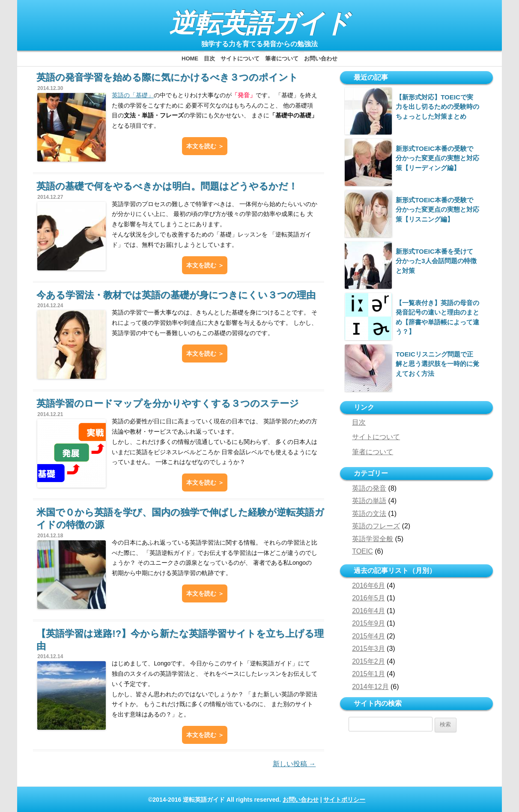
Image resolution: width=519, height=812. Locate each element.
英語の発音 (369, 488)
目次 (209, 58)
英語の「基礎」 (133, 95)
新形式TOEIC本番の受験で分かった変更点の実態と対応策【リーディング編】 (437, 158)
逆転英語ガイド (260, 23)
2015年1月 (368, 674)
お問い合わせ (321, 58)
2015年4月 (368, 636)
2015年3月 (368, 649)
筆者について (282, 58)
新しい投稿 (294, 764)
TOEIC (362, 551)
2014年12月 (370, 687)
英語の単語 (369, 501)
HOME (190, 58)
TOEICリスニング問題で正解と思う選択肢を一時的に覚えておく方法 (437, 364)
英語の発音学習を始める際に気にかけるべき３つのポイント (167, 77)
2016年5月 (368, 598)
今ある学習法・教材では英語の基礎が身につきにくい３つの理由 (176, 295)
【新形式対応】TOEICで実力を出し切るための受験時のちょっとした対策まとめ (437, 107)
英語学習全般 (373, 539)
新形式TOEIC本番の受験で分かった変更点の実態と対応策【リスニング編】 (437, 210)
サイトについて (240, 58)
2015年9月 (368, 623)
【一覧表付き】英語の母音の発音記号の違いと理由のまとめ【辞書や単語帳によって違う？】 (437, 317)
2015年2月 (368, 661)
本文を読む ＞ (205, 146)
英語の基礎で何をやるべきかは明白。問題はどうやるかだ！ (167, 186)
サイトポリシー (344, 800)
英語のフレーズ (376, 526)
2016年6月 (368, 586)
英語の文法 (369, 514)
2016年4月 (368, 611)
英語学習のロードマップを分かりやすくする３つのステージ (168, 403)
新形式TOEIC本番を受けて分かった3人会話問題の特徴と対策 (436, 261)
